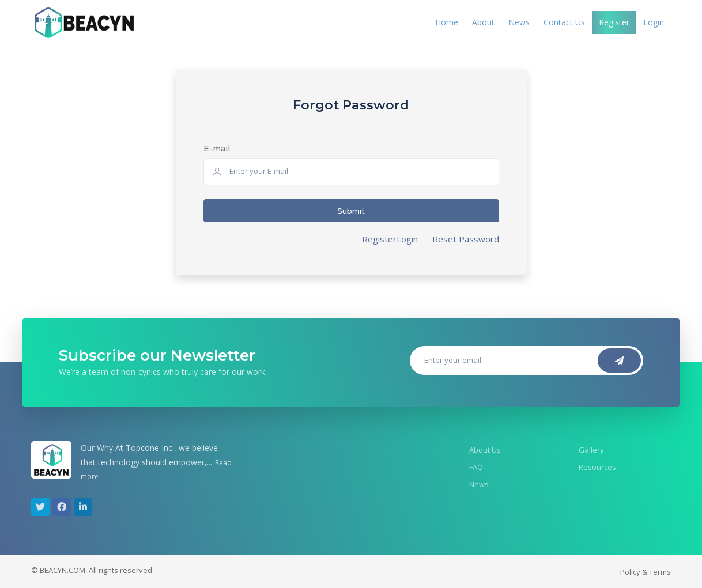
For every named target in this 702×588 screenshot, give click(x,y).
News (519, 22)
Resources (597, 467)
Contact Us (564, 22)
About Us (485, 450)
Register (614, 22)
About (483, 22)
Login (654, 22)
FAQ (476, 467)
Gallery (591, 450)
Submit (351, 211)
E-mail (217, 149)
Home (447, 22)
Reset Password (466, 239)
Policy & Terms (646, 572)
